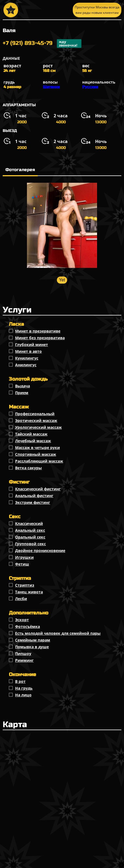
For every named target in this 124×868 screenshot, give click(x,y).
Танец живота (29, 592)
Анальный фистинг (34, 496)
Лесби (21, 599)
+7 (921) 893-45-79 (42, 44)
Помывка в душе (32, 647)
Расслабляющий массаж (39, 461)
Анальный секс (30, 530)
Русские (90, 87)
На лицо (23, 695)
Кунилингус (27, 358)
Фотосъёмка (27, 626)
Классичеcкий (29, 523)
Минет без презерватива (40, 338)
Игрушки (24, 557)
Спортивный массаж (36, 454)
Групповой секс (30, 544)
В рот (20, 681)
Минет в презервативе (38, 331)
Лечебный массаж (33, 441)
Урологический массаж (38, 427)
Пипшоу (23, 654)
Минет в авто (28, 351)
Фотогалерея (20, 170)
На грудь (24, 688)
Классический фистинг (38, 489)
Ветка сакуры (28, 468)
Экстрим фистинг (33, 502)
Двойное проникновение (40, 551)
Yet (62, 280)
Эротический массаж (36, 420)
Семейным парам (33, 640)
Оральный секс (30, 537)
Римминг (24, 660)
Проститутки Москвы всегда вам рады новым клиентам (97, 10)
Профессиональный (35, 414)
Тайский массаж (31, 434)
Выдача (23, 386)
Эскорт (22, 620)
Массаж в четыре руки (37, 448)
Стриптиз (25, 585)
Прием (22, 393)
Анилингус (26, 365)
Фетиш (22, 564)
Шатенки (51, 87)
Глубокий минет (32, 345)
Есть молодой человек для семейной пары (58, 633)
